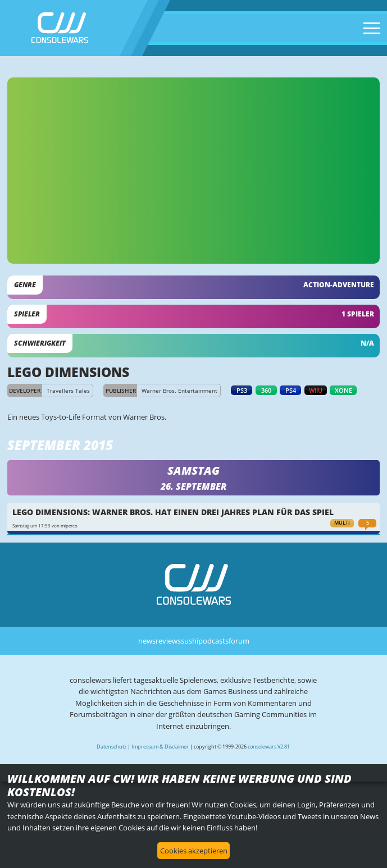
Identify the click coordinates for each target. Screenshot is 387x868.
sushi (190, 641)
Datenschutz (111, 747)
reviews (168, 641)
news (147, 641)
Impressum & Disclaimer (160, 747)
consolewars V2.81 (269, 747)
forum (239, 641)
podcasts (213, 641)
